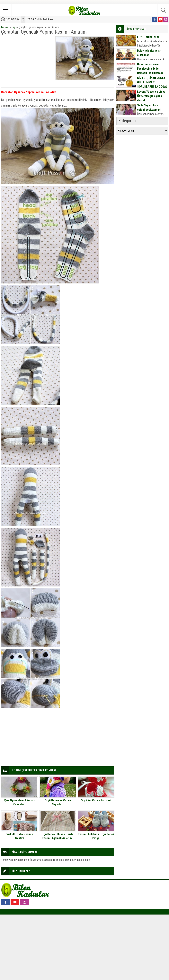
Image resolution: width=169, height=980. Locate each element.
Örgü (14, 27)
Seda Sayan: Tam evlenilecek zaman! (149, 108)
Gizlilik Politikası (40, 19)
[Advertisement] (27, 61)
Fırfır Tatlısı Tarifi (148, 37)
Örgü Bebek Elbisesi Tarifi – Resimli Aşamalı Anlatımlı (58, 836)
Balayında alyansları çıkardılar (149, 53)
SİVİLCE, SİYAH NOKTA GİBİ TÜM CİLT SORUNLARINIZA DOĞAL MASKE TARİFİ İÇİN (152, 84)
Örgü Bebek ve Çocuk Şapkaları (58, 802)
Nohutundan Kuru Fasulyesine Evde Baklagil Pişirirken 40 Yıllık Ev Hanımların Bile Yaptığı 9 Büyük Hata (152, 73)
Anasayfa (5, 27)
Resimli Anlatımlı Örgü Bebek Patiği (96, 836)
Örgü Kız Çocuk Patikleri (96, 800)
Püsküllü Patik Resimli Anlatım (19, 836)
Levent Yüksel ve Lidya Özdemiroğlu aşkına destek (151, 96)
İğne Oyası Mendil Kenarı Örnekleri (19, 802)
